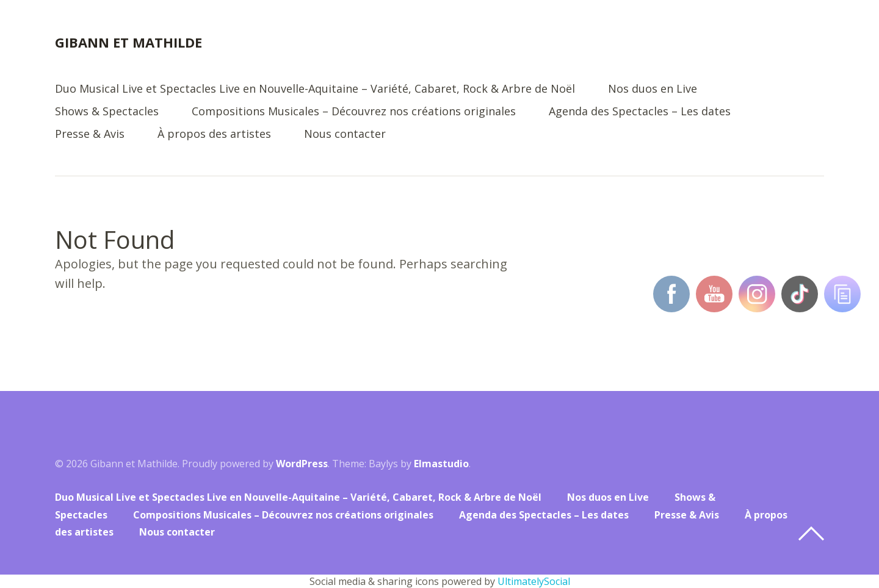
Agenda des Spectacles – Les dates (640, 112)
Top (811, 534)
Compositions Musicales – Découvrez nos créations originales (354, 112)
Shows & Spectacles (107, 112)
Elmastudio (441, 464)
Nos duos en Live (653, 89)
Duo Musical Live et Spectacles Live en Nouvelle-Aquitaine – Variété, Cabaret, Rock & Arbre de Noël (315, 89)
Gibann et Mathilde (128, 42)
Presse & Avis (90, 134)
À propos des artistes (214, 134)
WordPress (302, 464)
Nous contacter (345, 134)
